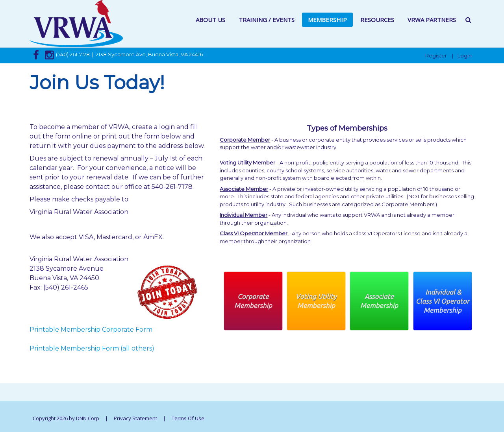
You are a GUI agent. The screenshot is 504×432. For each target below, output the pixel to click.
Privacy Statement (135, 418)
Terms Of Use (188, 418)
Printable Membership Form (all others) (92, 348)
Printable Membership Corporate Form (91, 330)
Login (465, 55)
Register (436, 55)
